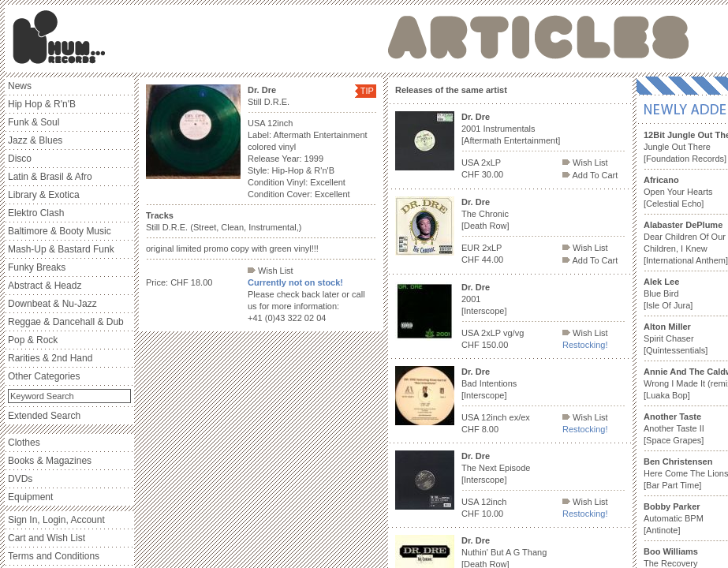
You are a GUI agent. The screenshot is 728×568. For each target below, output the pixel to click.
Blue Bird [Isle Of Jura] (668, 293)
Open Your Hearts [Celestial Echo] (678, 192)
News (20, 86)
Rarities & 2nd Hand (50, 358)
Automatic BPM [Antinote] (674, 518)
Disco (20, 159)
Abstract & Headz (45, 286)
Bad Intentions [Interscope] (489, 383)
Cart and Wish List (47, 538)
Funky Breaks (37, 267)
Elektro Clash (36, 213)
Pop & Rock (33, 340)
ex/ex (520, 417)
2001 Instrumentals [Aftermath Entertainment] (511, 129)
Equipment (30, 497)
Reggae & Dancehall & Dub (66, 322)
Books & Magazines (50, 461)
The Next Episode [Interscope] (496, 468)
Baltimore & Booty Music (60, 231)
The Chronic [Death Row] (485, 214)
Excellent (328, 182)
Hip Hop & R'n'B (42, 104)
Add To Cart (590, 175)
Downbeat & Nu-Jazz (52, 304)
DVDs (20, 479)
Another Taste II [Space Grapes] (674, 428)
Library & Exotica (44, 195)
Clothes (24, 443)
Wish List (271, 271)
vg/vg (513, 333)
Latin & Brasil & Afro (50, 177)
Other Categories (44, 376)
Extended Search (44, 416)
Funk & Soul (34, 122)
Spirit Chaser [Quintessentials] (676, 338)
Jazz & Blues (35, 140)
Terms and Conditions (54, 556)
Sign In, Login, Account (56, 520)
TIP (367, 91)
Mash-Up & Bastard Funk (61, 249)
